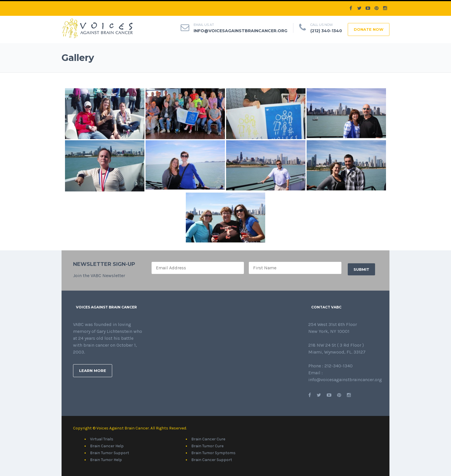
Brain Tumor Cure (207, 446)
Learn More (93, 371)
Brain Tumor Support (110, 453)
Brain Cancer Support (212, 460)
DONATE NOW (369, 29)
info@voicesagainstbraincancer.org (240, 31)
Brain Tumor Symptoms (213, 453)
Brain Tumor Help (106, 460)
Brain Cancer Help (107, 446)
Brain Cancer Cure (208, 439)
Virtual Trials (102, 439)
